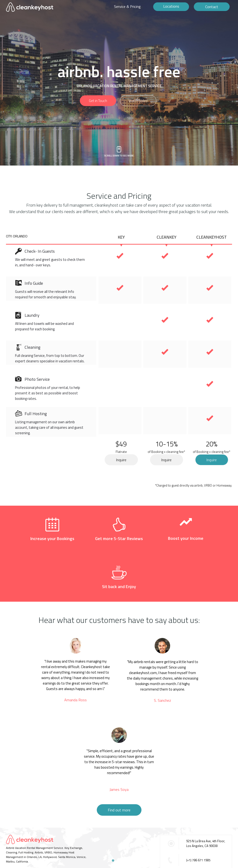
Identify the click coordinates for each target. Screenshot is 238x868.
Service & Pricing (127, 6)
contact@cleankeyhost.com (205, 839)
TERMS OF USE (31, 834)
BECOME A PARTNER (58, 834)
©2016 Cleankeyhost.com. (23, 841)
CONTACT (12, 834)
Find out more (119, 772)
